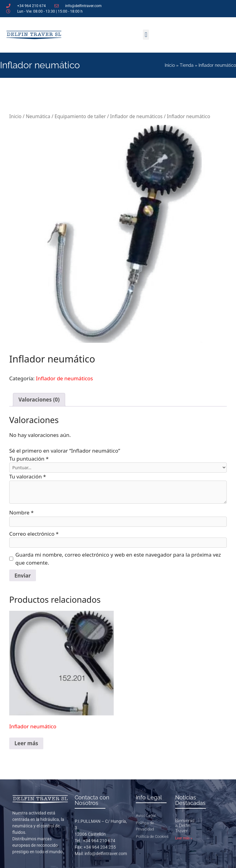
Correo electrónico (34, 534)
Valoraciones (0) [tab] (39, 400)
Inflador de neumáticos (136, 116)
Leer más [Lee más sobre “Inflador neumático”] (26, 743)
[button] (146, 35)
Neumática (38, 116)
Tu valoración (28, 476)
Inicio (170, 65)
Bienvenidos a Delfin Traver (187, 826)
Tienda (187, 65)
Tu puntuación (29, 459)
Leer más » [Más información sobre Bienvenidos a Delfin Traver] (184, 838)
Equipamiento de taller (80, 116)
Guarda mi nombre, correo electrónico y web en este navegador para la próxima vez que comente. (118, 559)
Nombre (22, 512)
